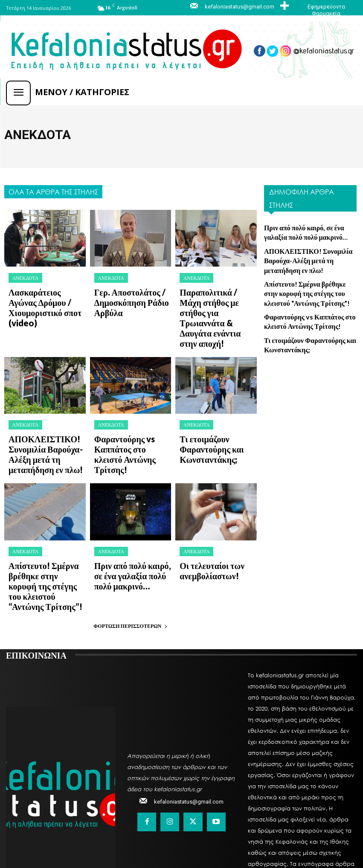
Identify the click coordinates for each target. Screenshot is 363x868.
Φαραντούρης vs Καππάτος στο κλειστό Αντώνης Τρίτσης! (129, 401)
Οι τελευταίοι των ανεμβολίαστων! (202, 502)
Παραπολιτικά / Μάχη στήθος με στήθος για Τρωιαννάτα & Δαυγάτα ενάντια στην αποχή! (218, 295)
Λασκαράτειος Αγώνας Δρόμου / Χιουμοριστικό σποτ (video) (46, 295)
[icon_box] (318, 6)
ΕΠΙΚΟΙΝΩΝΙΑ (36, 560)
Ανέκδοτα (23, 277)
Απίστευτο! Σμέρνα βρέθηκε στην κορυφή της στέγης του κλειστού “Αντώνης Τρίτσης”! (47, 506)
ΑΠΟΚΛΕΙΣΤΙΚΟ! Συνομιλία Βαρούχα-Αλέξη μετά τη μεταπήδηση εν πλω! (45, 401)
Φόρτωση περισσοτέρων (130, 531)
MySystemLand (247, 842)
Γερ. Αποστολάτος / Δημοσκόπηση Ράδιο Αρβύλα (131, 292)
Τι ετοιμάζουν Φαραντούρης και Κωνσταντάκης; (215, 397)
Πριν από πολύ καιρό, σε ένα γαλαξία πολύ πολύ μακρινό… (131, 502)
